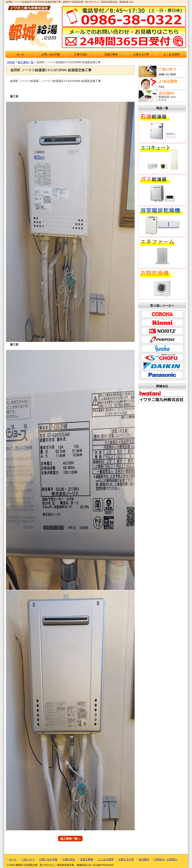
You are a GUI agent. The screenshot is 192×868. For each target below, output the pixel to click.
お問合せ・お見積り (166, 859)
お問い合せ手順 (51, 54)
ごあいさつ (28, 859)
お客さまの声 (141, 54)
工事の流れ (81, 54)
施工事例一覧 (26, 62)
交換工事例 (111, 54)
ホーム (20, 54)
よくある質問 (172, 54)
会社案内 (144, 859)
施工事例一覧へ (70, 838)
